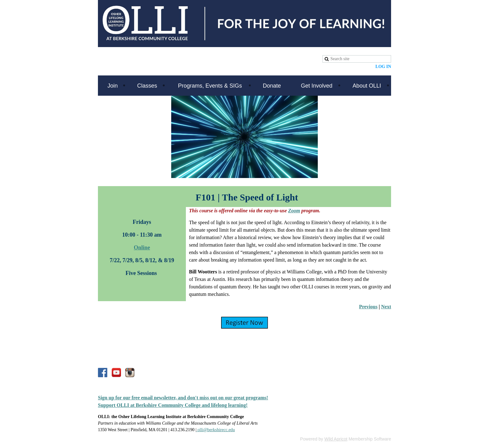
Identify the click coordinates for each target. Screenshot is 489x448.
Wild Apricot (336, 439)
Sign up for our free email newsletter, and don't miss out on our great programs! (183, 398)
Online (142, 248)
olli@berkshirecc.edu (216, 430)
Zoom (294, 211)
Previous (368, 307)
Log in (383, 67)
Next (386, 307)
